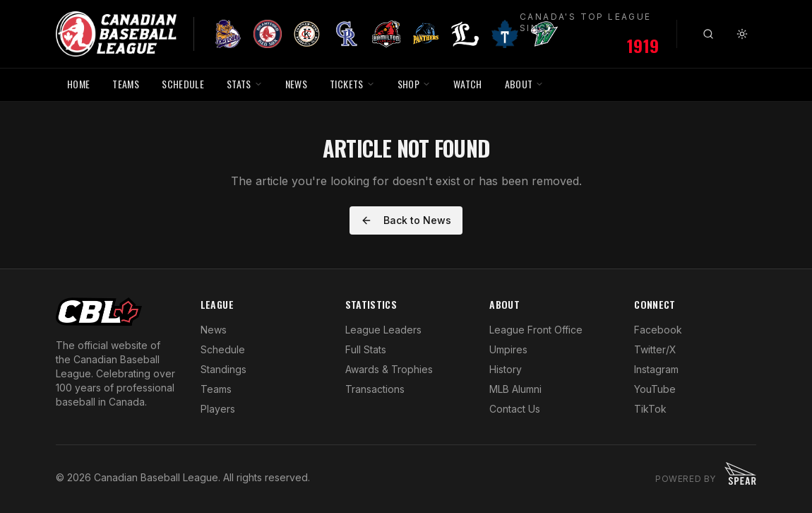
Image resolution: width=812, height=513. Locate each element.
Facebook (658, 330)
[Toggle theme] (742, 34)
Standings (223, 369)
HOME (78, 84)
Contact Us (515, 409)
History (506, 369)
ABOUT (525, 84)
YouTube (655, 389)
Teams (216, 389)
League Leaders (383, 330)
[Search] (708, 34)
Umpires (508, 349)
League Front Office (536, 330)
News (214, 330)
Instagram (656, 369)
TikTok (650, 409)
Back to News (406, 220)
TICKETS (352, 84)
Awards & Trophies (389, 369)
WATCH (468, 84)
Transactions (375, 389)
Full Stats (366, 349)
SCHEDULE (183, 84)
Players (218, 409)
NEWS (296, 84)
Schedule (223, 349)
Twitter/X (655, 349)
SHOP (414, 84)
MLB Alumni (515, 389)
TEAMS (126, 84)
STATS (245, 84)
